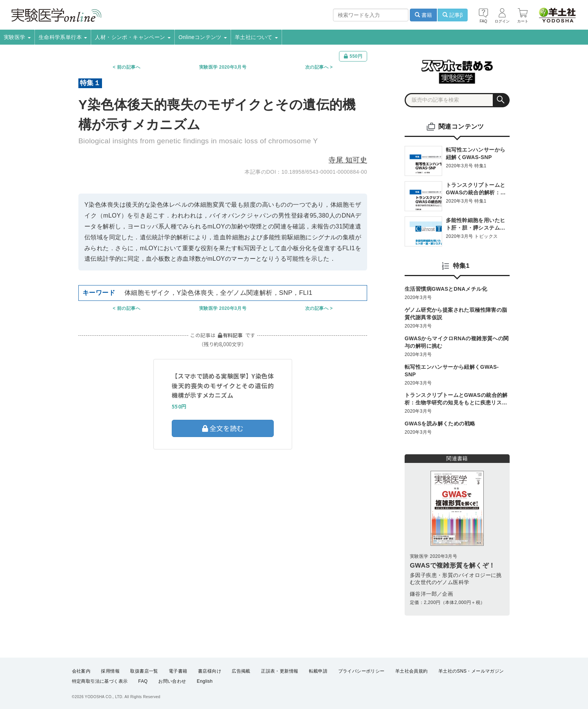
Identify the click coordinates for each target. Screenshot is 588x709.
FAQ (143, 681)
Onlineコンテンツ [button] (203, 37)
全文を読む (223, 428)
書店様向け (210, 671)
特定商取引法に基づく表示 (100, 681)
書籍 (423, 15)
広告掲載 (241, 671)
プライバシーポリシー (361, 671)
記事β (453, 15)
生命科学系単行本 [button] (63, 37)
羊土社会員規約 (412, 671)
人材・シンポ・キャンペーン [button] (133, 37)
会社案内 (81, 671)
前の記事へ (129, 67)
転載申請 (318, 671)
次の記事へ (317, 67)
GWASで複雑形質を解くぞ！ (453, 566)
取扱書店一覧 (144, 671)
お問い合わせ (172, 681)
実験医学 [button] (17, 37)
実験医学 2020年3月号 (223, 67)
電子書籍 (178, 671)
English (205, 681)
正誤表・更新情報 (280, 671)
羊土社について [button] (256, 37)
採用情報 (110, 671)
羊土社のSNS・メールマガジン (471, 671)
